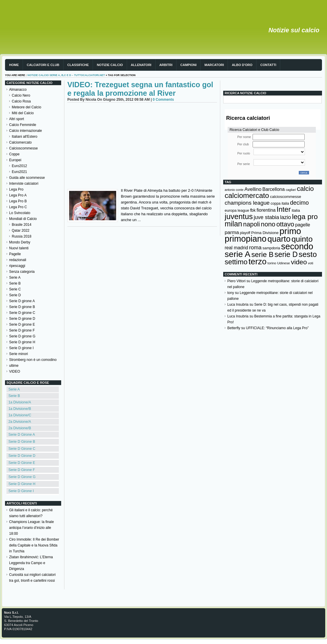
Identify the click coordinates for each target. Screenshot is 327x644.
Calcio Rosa (21, 101)
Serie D (15, 295)
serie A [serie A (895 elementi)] (237, 254)
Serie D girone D (22, 319)
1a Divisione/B (20, 409)
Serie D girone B (22, 307)
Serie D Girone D (22, 456)
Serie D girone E (22, 324)
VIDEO (15, 371)
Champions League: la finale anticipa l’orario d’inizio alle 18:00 (31, 528)
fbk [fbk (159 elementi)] (253, 210)
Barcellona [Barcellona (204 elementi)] (273, 189)
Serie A (15, 278)
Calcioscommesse (23, 148)
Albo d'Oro (242, 65)
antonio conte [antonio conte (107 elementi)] (234, 190)
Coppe (14, 154)
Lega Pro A (18, 195)
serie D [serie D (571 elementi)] (286, 254)
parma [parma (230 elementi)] (232, 232)
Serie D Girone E (22, 463)
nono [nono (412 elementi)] (268, 224)
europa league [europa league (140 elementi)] (237, 210)
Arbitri (166, 65)
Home (14, 65)
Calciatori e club (43, 65)
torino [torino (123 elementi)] (272, 263)
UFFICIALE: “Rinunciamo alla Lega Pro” (277, 328)
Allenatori (141, 65)
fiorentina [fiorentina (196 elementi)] (266, 210)
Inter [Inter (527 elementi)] (283, 209)
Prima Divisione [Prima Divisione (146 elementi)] (265, 233)
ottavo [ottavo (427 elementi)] (285, 224)
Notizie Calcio (110, 65)
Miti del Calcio (23, 113)
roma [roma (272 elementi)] (255, 247)
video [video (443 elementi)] (299, 262)
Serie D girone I (21, 348)
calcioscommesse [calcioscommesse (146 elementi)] (286, 197)
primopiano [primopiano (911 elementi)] (246, 239)
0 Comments (163, 100)
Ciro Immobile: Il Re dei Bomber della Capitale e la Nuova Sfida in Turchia (34, 545)
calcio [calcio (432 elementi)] (305, 189)
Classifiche (78, 65)
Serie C (15, 289)
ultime (14, 366)
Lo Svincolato (20, 213)
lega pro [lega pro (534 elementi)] (305, 217)
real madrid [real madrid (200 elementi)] (236, 248)
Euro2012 (19, 166)
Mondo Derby (20, 242)
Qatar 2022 (21, 231)
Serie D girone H (22, 342)
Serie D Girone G (22, 477)
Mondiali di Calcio (23, 219)
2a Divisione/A (20, 422)
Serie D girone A (22, 301)
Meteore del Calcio (26, 107)
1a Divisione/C (20, 415)
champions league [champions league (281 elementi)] (247, 203)
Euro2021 (19, 172)
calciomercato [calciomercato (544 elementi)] (247, 195)
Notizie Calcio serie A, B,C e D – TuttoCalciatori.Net (66, 75)
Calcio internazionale (25, 131)
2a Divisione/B (20, 428)
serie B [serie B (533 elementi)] (263, 254)
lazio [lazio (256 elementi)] (285, 217)
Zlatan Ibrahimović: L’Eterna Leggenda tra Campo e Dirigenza (31, 563)
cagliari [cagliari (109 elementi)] (291, 190)
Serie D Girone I (21, 491)
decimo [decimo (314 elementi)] (299, 203)
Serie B (15, 283)
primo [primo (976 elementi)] (290, 231)
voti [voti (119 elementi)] (311, 263)
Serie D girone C (22, 313)
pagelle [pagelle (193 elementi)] (303, 225)
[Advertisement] (142, 147)
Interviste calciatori (24, 184)
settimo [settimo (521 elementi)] (236, 262)
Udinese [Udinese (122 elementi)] (284, 263)
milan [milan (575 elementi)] (233, 224)
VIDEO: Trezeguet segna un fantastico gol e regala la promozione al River (140, 89)
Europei (15, 160)
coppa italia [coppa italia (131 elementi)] (280, 204)
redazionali (18, 260)
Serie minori (19, 354)
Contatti (268, 65)
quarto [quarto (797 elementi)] (279, 239)
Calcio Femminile (23, 125)
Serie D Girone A (22, 435)
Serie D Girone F (22, 470)
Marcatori (214, 65)
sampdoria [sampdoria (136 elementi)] (271, 248)
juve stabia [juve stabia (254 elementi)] (266, 217)
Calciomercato (20, 142)
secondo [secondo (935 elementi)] (297, 246)
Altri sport (17, 119)
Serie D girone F (22, 330)
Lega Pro (16, 189)
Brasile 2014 (22, 225)
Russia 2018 (22, 236)
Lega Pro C (18, 207)
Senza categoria (22, 272)
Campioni (188, 65)
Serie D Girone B (22, 442)
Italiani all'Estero (25, 137)
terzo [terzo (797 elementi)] (257, 262)
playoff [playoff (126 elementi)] (245, 233)
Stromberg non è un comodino (33, 360)
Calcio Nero (21, 95)
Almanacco (18, 90)
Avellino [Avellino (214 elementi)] (253, 189)
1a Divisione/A (20, 402)
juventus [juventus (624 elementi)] (239, 216)
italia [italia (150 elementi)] (296, 210)
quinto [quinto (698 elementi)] (302, 239)
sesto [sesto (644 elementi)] (308, 254)
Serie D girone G (22, 336)
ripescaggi (17, 266)
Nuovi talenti (19, 248)
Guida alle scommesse (27, 178)
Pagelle (15, 254)
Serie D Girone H (22, 484)
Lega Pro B (18, 201)
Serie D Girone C (22, 449)
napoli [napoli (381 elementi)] (252, 224)
